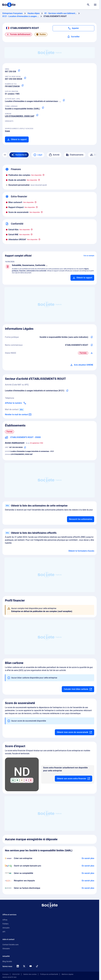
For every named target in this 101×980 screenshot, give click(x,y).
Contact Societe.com (10, 945)
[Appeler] (73, 28)
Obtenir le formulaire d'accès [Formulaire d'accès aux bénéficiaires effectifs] (81, 551)
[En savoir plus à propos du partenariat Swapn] (88, 858)
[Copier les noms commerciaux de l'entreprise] (92, 345)
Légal (38, 155)
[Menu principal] (95, 5)
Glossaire (6, 949)
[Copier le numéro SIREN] (19, 71)
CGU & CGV (16, 974)
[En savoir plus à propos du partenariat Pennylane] (88, 888)
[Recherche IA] (19, 155)
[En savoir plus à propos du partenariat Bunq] (88, 866)
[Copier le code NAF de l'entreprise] (67, 391)
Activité (54, 155)
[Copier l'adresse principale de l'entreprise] (37, 115)
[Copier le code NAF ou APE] (64, 100)
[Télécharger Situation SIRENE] (92, 353)
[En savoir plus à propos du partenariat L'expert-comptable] (88, 873)
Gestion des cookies (30, 974)
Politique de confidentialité (49, 974)
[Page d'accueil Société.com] (9, 5)
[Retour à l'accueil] (50, 905)
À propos (6, 974)
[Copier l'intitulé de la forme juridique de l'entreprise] (92, 337)
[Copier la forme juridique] (43, 108)
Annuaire (6, 928)
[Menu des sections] (5, 155)
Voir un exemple (89, 256)
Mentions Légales (67, 974)
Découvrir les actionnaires (81, 519)
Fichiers (5, 924)
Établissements (75, 155)
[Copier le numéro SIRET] (25, 78)
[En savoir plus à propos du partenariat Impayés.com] (88, 881)
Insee (7, 131)
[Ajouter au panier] (82, 278)
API (4, 932)
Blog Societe (7, 961)
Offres (5, 920)
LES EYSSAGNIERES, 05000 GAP (20, 116)
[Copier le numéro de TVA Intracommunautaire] (23, 85)
